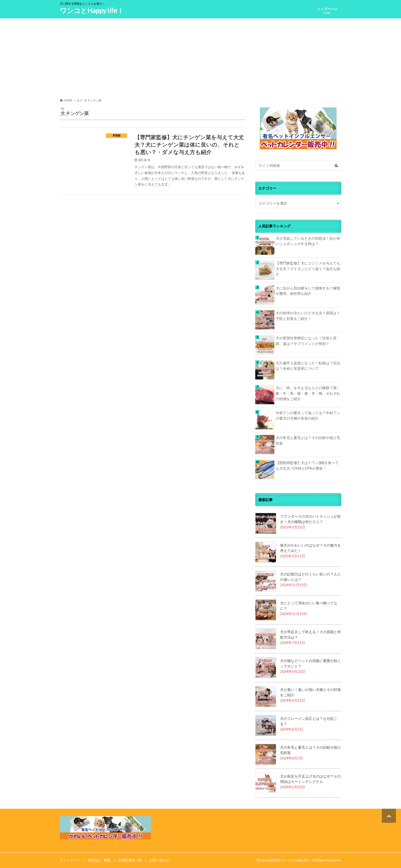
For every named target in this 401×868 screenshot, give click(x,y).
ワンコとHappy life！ (92, 10)
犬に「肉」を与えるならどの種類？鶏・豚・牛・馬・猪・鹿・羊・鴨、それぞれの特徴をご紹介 (308, 393)
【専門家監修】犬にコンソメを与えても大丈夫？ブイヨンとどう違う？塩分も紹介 (308, 269)
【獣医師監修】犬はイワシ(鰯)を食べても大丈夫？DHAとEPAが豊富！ (307, 465)
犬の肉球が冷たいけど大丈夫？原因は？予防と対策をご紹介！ (308, 316)
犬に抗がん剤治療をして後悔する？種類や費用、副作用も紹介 (308, 291)
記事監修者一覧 (130, 860)
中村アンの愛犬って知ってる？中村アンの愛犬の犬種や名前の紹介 (308, 416)
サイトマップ (70, 860)
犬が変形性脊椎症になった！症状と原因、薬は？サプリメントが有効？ (306, 341)
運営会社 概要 (99, 860)
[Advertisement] (201, 59)
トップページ (327, 11)
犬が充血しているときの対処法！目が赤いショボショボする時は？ (308, 241)
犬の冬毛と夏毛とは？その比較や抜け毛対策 (308, 440)
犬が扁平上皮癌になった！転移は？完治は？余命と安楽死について (308, 366)
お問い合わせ (159, 860)
